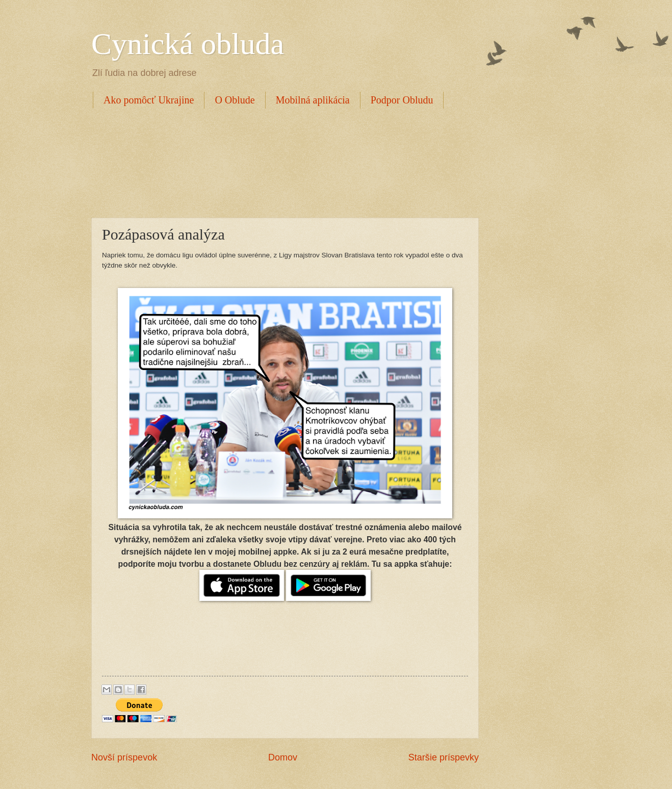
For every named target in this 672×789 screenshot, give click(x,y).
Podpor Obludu (402, 100)
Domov (283, 757)
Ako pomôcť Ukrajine (149, 100)
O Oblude (235, 100)
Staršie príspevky (444, 757)
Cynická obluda (188, 44)
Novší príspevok (124, 757)
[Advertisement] (277, 162)
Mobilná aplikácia (313, 100)
